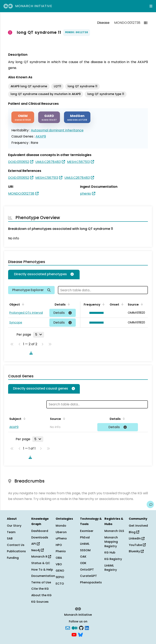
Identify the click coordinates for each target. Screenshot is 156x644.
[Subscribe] (68, 628)
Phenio (61, 551)
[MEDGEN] (77, 117)
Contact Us (16, 545)
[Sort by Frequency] (103, 304)
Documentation (43, 576)
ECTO (60, 584)
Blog (134, 532)
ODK (83, 563)
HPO (59, 545)
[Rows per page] (39, 335)
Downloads (40, 537)
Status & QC (41, 563)
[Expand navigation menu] (151, 6)
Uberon (61, 532)
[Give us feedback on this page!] (150, 504)
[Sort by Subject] (24, 418)
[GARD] (49, 117)
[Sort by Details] (68, 304)
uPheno (61, 538)
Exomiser (87, 531)
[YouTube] (74, 634)
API (35, 544)
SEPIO (60, 577)
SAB (10, 538)
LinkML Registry (111, 568)
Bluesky (136, 551)
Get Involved (138, 526)
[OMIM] (23, 117)
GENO (60, 571)
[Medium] (75, 628)
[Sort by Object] (22, 304)
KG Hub (110, 552)
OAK (83, 557)
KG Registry (113, 559)
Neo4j (37, 550)
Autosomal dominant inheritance (57, 130)
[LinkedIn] (87, 628)
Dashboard (40, 531)
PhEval (85, 537)
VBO (59, 564)
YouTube (137, 545)
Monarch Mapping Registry (111, 542)
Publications (16, 551)
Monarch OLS (114, 531)
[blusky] (80, 634)
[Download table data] (30, 353)
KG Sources (40, 602)
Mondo (61, 526)
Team (11, 532)
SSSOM (85, 550)
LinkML (85, 544)
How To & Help (42, 570)
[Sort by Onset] (122, 304)
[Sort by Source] (141, 304)
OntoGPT (87, 570)
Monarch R (41, 557)
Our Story (14, 526)
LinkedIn (137, 538)
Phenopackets (91, 582)
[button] (95, 313)
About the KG (41, 595)
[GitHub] (81, 628)
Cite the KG (40, 589)
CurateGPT (88, 576)
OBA (59, 558)
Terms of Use (41, 582)
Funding (13, 558)
